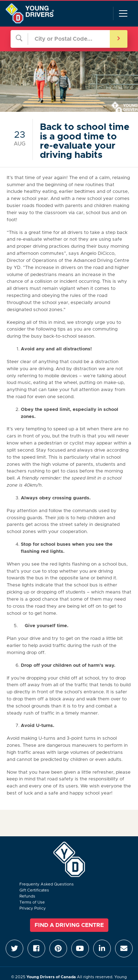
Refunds (27, 896)
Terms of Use (32, 902)
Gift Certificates (34, 890)
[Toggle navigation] (123, 13)
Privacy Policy (33, 908)
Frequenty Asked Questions (47, 884)
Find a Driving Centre (69, 925)
